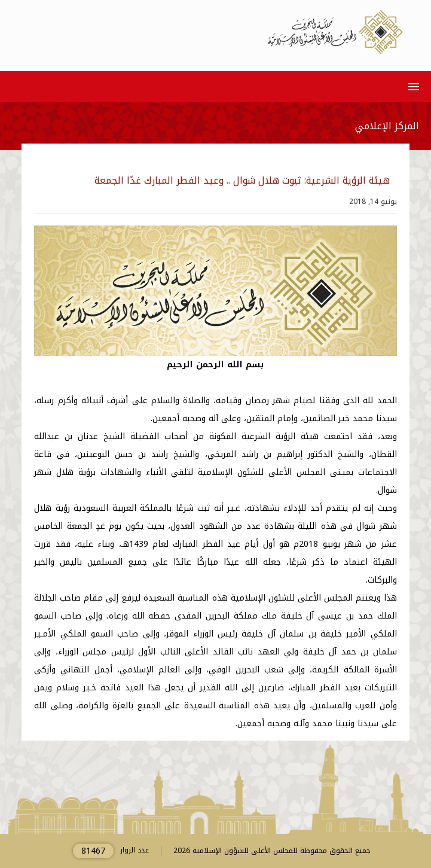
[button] (412, 86)
